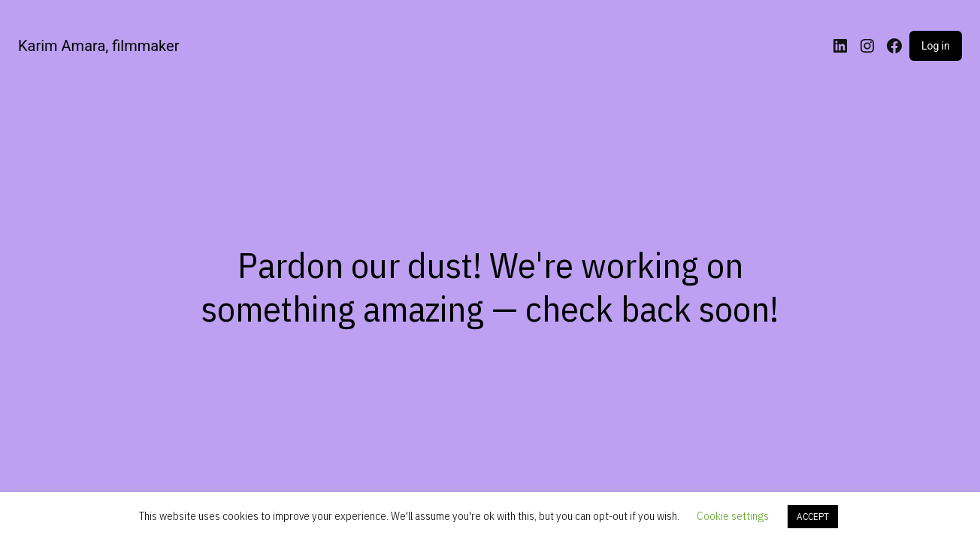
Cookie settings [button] (733, 516)
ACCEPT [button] (813, 517)
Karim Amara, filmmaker (98, 46)
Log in (936, 46)
